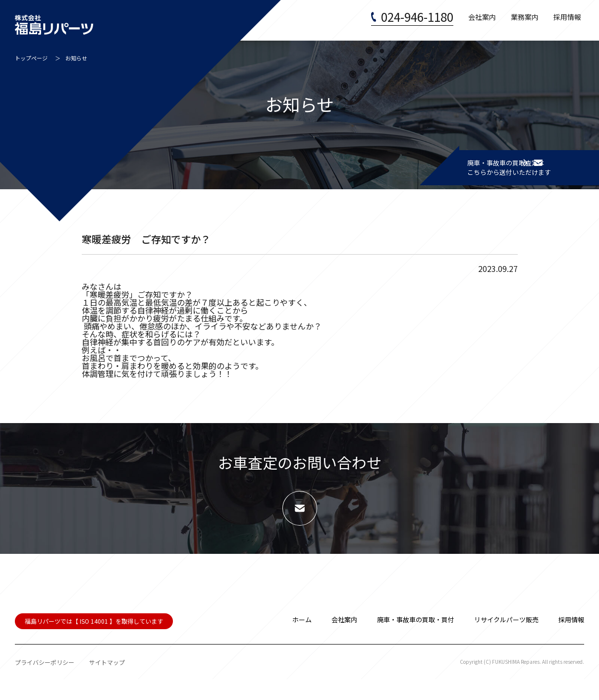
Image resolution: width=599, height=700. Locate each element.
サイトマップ (107, 683)
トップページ (31, 61)
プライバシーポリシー (45, 683)
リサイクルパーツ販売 (506, 640)
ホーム (302, 640)
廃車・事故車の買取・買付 (416, 640)
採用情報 (567, 20)
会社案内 (482, 20)
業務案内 (525, 20)
